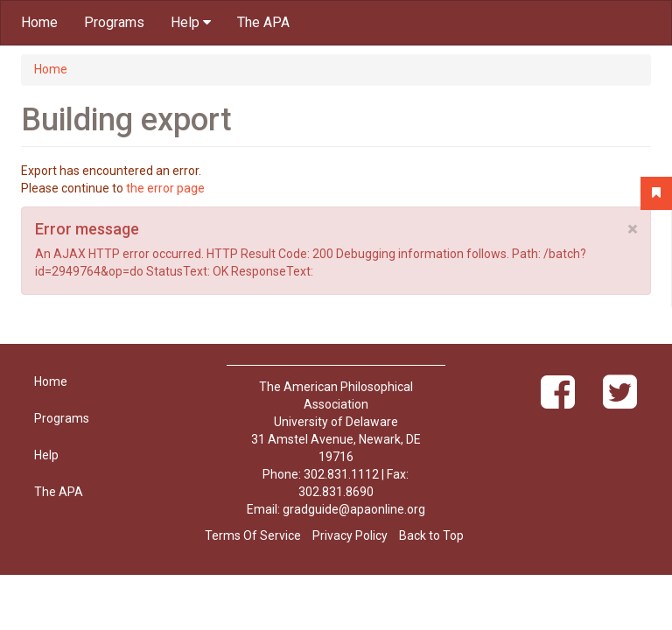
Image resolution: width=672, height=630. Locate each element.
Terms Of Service (253, 535)
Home (39, 22)
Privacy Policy (350, 535)
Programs (114, 22)
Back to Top (431, 535)
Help (191, 22)
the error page (165, 188)
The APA (263, 22)
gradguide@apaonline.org (354, 509)
